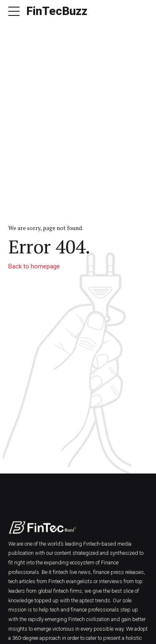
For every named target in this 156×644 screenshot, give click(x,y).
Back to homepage (34, 266)
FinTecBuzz (57, 11)
